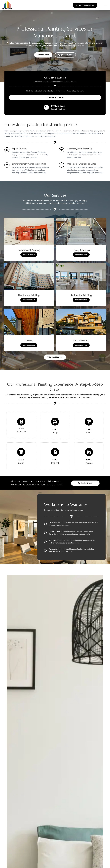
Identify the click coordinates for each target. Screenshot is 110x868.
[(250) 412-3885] (46, 110)
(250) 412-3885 (58, 109)
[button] (106, 5)
